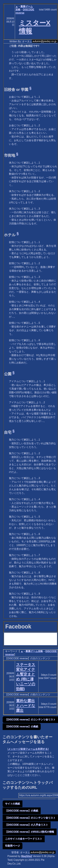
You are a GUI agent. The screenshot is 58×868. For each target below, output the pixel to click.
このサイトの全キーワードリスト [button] (24, 839)
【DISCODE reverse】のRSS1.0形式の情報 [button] (30, 832)
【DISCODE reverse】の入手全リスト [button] (27, 825)
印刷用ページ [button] (13, 846)
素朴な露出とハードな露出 (26, 706)
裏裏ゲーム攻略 (34, 651)
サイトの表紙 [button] (13, 804)
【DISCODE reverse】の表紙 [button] (22, 726)
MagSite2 (27, 856)
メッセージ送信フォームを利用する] (28, 749)
